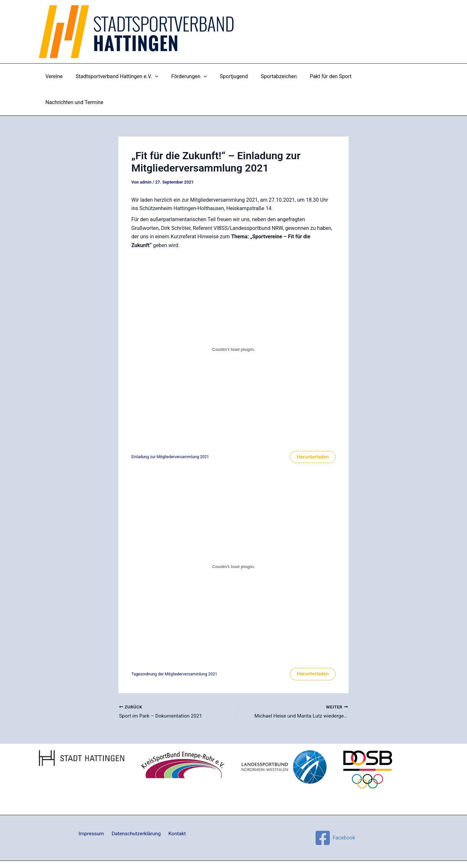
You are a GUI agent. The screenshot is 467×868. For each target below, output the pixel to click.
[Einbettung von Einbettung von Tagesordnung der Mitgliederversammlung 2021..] (233, 541)
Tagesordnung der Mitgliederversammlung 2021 (176, 648)
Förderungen (191, 77)
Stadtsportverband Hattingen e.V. (122, 77)
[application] (160, 77)
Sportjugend (233, 76)
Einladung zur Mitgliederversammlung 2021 (171, 431)
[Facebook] (335, 813)
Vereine (61, 76)
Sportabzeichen (276, 76)
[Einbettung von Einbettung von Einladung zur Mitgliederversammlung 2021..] (233, 324)
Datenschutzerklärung (136, 809)
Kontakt (176, 809)
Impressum (93, 809)
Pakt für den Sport (325, 76)
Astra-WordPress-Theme (274, 852)
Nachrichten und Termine (385, 76)
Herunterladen (312, 431)
